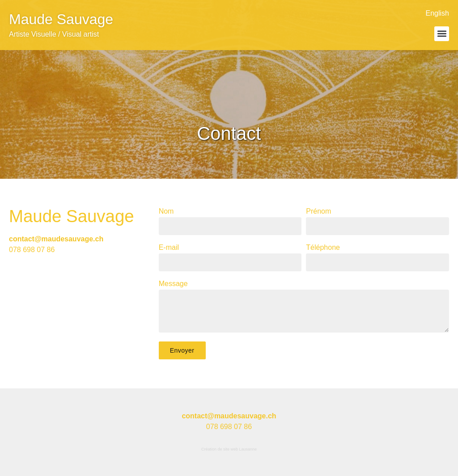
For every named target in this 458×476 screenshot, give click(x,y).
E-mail (169, 248)
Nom (166, 211)
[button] (442, 34)
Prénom (318, 211)
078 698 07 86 (32, 250)
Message (173, 284)
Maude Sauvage (61, 19)
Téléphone (323, 248)
